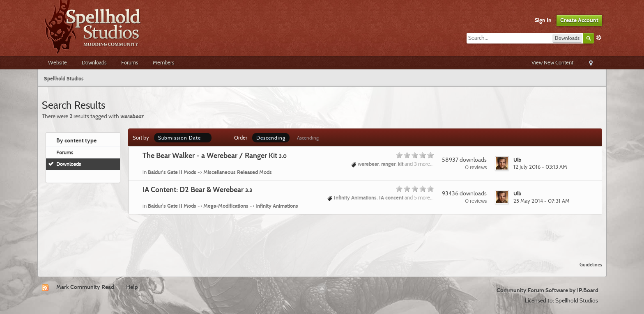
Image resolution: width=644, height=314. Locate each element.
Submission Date (183, 138)
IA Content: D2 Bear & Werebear (197, 189)
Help (132, 287)
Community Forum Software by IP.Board (547, 290)
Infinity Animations (277, 206)
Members (163, 62)
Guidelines (591, 265)
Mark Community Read (85, 287)
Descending (271, 138)
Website (57, 62)
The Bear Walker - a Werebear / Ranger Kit (215, 155)
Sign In (543, 20)
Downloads (94, 62)
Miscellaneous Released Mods (238, 172)
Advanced (599, 38)
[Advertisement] (322, 233)
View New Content (552, 62)
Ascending (308, 138)
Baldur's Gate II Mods (172, 172)
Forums (130, 62)
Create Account (579, 20)
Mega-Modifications (226, 206)
